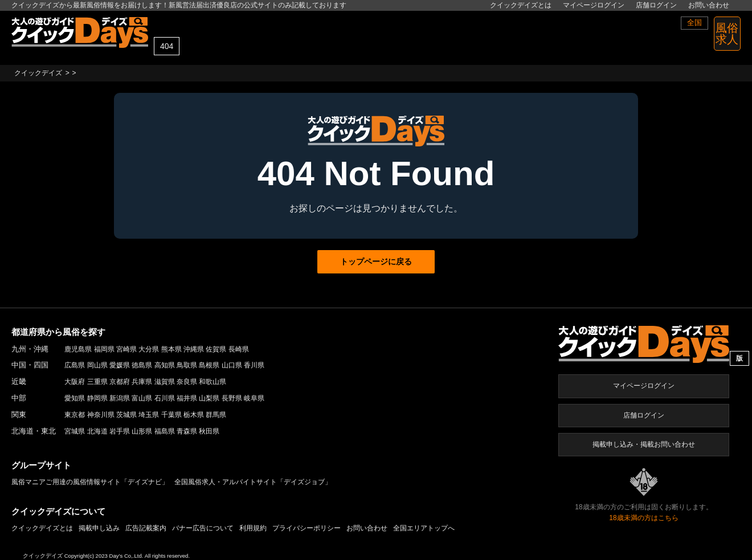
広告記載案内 (146, 528)
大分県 (149, 349)
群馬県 (216, 415)
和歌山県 (212, 382)
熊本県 (171, 349)
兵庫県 (142, 382)
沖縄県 (194, 349)
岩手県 (120, 431)
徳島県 (142, 365)
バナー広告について (203, 528)
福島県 (165, 431)
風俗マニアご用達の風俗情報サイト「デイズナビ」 (90, 482)
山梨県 (209, 398)
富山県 (142, 398)
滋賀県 (165, 382)
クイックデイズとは (521, 5)
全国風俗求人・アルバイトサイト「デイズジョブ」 (253, 482)
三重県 (97, 382)
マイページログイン (594, 5)
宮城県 (75, 431)
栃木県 (194, 415)
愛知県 (75, 398)
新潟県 (120, 398)
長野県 (232, 398)
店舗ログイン (656, 5)
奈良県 (187, 382)
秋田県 (209, 431)
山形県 (142, 431)
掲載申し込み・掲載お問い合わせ (644, 444)
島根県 (209, 365)
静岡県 (97, 398)
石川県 (165, 398)
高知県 (165, 365)
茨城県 (126, 415)
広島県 (75, 365)
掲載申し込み (99, 528)
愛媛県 (120, 365)
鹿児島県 (78, 349)
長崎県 (239, 349)
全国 (694, 23)
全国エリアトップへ (424, 528)
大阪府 (75, 382)
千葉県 (171, 415)
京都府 (120, 382)
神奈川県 (101, 415)
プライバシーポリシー (306, 528)
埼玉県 (149, 415)
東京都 (75, 415)
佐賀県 (216, 349)
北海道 (97, 431)
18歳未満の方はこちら (643, 518)
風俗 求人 (727, 34)
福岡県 (104, 349)
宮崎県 (126, 349)
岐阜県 (254, 398)
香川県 (254, 365)
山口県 (232, 365)
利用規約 (253, 528)
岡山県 (97, 365)
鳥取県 (187, 365)
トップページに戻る (376, 261)
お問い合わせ (709, 5)
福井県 (187, 398)
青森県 (187, 431)
